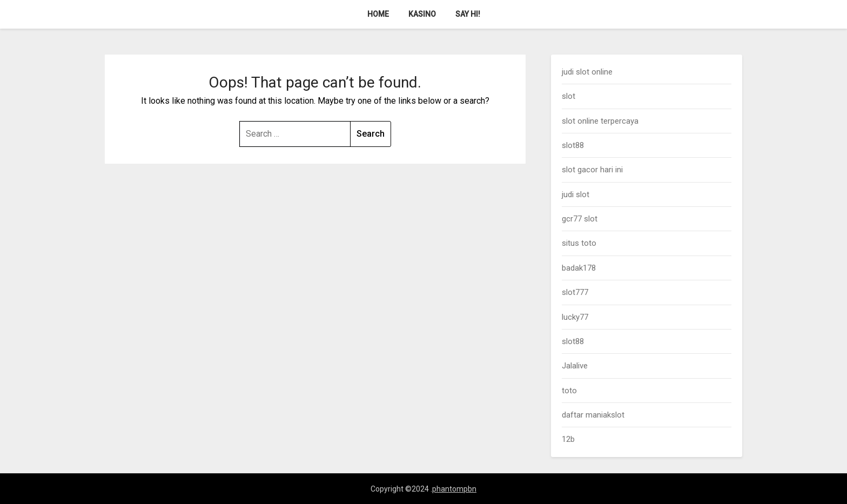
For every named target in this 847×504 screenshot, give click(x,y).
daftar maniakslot (593, 415)
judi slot (576, 194)
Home (378, 14)
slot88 (573, 145)
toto (569, 391)
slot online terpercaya (600, 121)
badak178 (579, 268)
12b (568, 439)
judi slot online (587, 72)
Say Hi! (468, 14)
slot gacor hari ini (592, 170)
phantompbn (454, 489)
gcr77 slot (580, 219)
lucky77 (575, 317)
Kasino (422, 14)
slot (569, 96)
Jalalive (575, 366)
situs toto (579, 243)
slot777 (575, 292)
